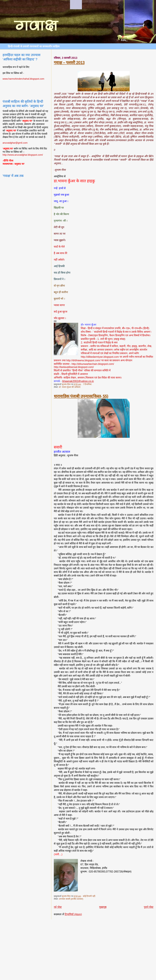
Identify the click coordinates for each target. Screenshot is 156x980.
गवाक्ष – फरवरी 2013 (69, 63)
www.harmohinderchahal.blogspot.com (23, 79)
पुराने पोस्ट (149, 907)
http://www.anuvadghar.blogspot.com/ (23, 155)
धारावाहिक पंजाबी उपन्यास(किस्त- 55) (81, 396)
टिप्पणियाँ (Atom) (73, 914)
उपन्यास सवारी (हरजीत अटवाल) (71, 899)
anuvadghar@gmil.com (15, 143)
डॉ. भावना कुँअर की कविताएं (70, 387)
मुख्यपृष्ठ (103, 907)
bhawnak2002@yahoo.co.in (78, 381)
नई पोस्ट (58, 907)
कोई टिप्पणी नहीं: (90, 896)
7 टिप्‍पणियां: (88, 384)
